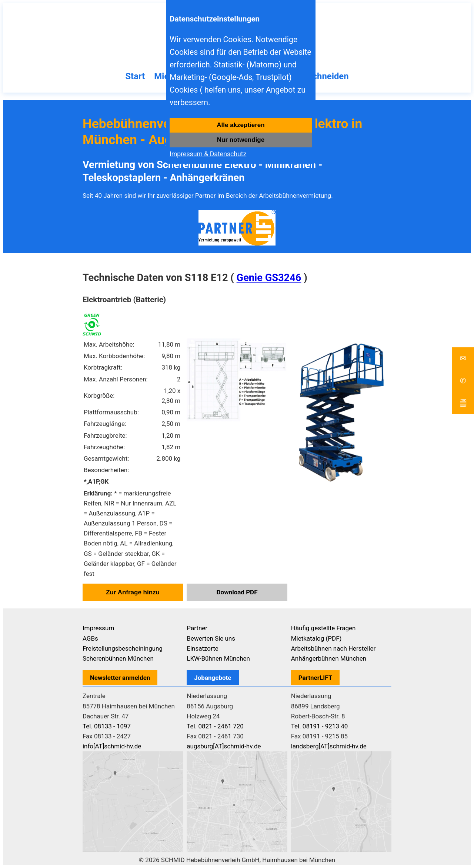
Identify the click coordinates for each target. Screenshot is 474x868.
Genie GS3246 (269, 278)
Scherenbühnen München (118, 658)
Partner (197, 628)
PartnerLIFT (316, 678)
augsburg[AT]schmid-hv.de (224, 746)
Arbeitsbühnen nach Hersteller (333, 648)
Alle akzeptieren (241, 125)
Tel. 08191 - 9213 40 (320, 726)
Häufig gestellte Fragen (323, 628)
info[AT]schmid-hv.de (112, 746)
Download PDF (237, 592)
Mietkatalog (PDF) (316, 638)
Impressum (99, 628)
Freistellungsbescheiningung (123, 648)
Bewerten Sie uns (211, 638)
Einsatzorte (203, 648)
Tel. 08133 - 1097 (107, 726)
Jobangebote (213, 678)
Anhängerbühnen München (329, 658)
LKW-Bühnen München (218, 658)
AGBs (90, 638)
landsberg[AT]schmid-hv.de (329, 746)
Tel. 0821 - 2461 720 (215, 726)
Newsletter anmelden (120, 678)
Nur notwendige (241, 140)
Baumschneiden (317, 76)
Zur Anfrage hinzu (133, 592)
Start (135, 76)
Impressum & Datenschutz (208, 154)
